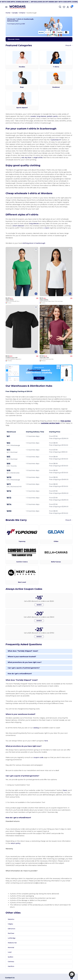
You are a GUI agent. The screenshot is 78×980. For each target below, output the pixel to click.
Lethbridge (11, 938)
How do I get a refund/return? (19, 676)
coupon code (38, 759)
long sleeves (36, 117)
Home (7, 13)
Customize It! (55, 140)
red (6, 158)
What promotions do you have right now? (24, 664)
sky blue (12, 158)
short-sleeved (18, 226)
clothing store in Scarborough (33, 243)
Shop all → (69, 46)
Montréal (10, 947)
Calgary (10, 924)
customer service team (48, 425)
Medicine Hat (12, 943)
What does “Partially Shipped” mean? (22, 653)
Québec (10, 957)
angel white (22, 158)
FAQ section (65, 423)
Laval (9, 952)
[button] (72, 974)
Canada (14, 13)
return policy (13, 843)
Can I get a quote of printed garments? (23, 670)
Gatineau (10, 961)
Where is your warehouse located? (21, 659)
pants (50, 117)
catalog (35, 730)
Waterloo (11, 919)
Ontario (22, 13)
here (46, 743)
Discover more (13, 40)
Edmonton (11, 928)
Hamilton (10, 966)
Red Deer (11, 933)
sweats (28, 117)
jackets (44, 117)
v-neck (43, 228)
